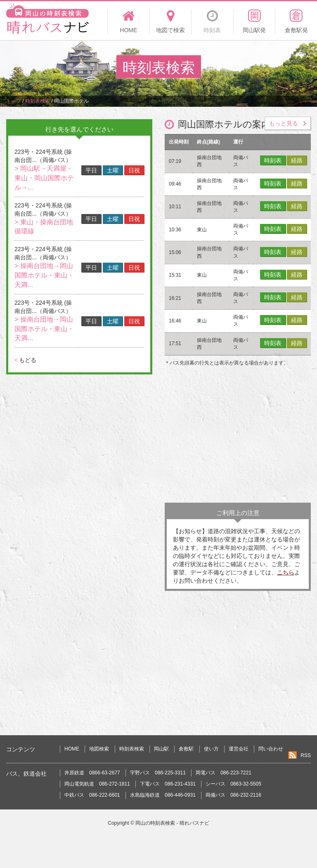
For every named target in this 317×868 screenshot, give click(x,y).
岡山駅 (161, 749)
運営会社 (239, 749)
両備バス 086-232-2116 (233, 795)
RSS (306, 755)
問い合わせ (271, 749)
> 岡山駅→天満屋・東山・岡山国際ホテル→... (44, 178)
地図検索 (99, 749)
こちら (286, 572)
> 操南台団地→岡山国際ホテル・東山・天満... (44, 275)
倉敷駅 (186, 749)
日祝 (134, 170)
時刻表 (273, 160)
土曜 (113, 170)
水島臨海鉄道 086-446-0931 (163, 795)
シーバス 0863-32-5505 (233, 784)
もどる (25, 360)
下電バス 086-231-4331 (168, 784)
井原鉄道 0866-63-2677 (92, 773)
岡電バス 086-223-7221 (224, 773)
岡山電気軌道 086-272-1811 (97, 784)
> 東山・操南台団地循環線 (44, 227)
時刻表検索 (132, 749)
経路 (297, 160)
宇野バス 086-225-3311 (158, 773)
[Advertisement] (238, 437)
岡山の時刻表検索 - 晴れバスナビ (172, 823)
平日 (91, 170)
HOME (72, 749)
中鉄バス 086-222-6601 (92, 795)
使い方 (211, 749)
